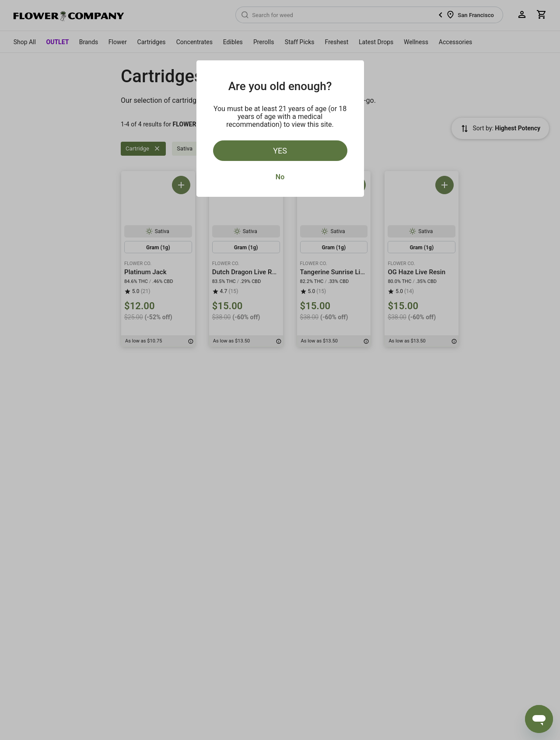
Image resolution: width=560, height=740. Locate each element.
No (280, 177)
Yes (280, 151)
